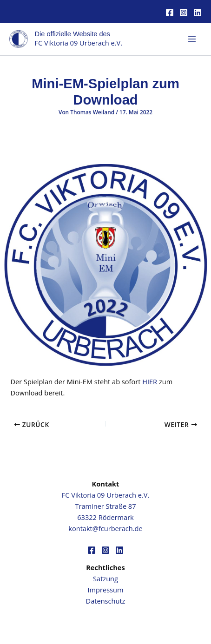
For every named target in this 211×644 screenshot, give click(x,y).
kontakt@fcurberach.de (105, 528)
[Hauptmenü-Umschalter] (192, 39)
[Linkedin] (198, 13)
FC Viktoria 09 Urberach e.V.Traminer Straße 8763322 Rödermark (105, 506)
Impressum (106, 590)
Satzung (105, 578)
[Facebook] (170, 13)
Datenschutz (106, 601)
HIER (150, 381)
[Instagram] (184, 13)
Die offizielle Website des (73, 34)
